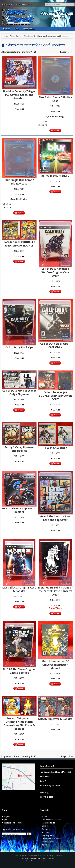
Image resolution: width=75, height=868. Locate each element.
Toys (16, 29)
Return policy (43, 858)
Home (44, 816)
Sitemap (51, 858)
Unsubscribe (7, 837)
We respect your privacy (29, 858)
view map (44, 792)
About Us (46, 832)
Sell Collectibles (48, 823)
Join (11, 4)
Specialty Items (48, 835)
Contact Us (46, 829)
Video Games (29, 29)
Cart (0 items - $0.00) (23, 4)
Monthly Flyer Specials (51, 820)
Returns (45, 845)
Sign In (4, 4)
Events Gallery (48, 842)
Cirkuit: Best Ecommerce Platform (37, 861)
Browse (7, 29)
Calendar (45, 826)
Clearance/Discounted (51, 838)
